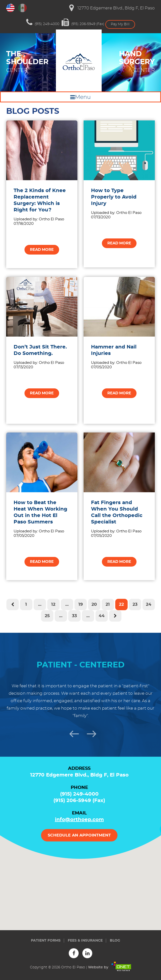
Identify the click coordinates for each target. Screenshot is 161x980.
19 (81, 604)
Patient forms (46, 941)
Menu (83, 97)
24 (149, 604)
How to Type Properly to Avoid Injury (114, 197)
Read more (42, 250)
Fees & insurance (85, 941)
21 (108, 604)
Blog (115, 941)
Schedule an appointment (79, 835)
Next (89, 733)
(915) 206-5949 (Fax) (83, 22)
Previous (72, 733)
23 (135, 604)
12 (53, 604)
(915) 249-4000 (43, 22)
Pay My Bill (120, 24)
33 (74, 616)
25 (47, 616)
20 (94, 604)
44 (102, 616)
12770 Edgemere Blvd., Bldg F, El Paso (112, 8)
